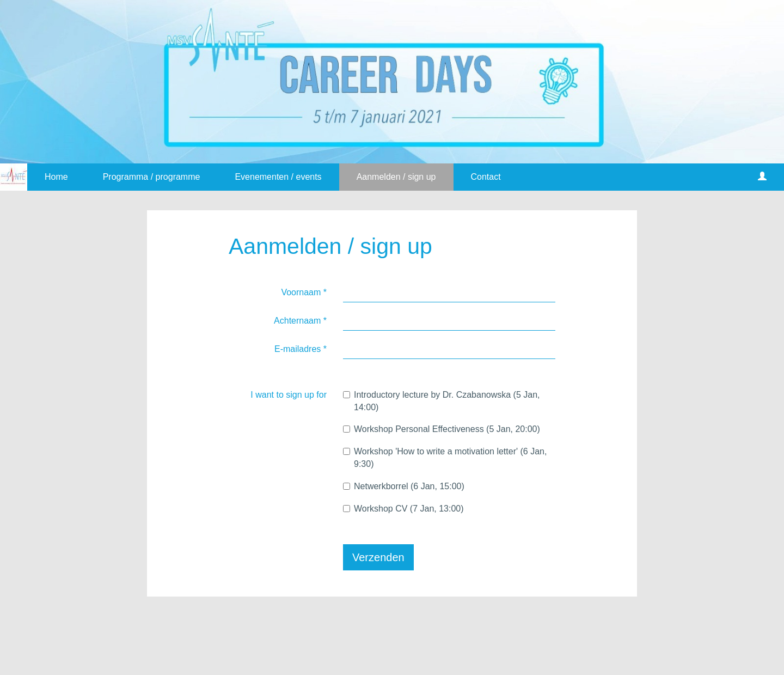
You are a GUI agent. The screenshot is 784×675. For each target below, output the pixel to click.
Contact (486, 177)
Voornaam (304, 292)
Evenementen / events (278, 177)
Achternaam (300, 321)
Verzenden (378, 557)
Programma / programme (152, 177)
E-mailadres (301, 349)
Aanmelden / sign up (396, 177)
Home (56, 177)
